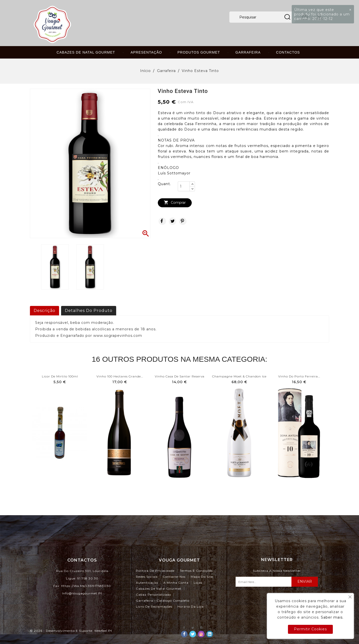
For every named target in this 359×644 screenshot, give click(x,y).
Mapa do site (202, 577)
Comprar (175, 203)
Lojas (198, 583)
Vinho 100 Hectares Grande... (120, 376)
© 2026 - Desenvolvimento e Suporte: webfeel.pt (71, 631)
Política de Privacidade (155, 571)
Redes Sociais (147, 577)
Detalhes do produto (89, 311)
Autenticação (147, 583)
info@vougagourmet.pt (82, 593)
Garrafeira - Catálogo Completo (163, 601)
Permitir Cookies (310, 629)
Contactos (288, 52)
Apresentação (146, 52)
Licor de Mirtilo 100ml (60, 376)
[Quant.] (184, 186)
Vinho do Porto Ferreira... (299, 376)
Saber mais (332, 617)
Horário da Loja (191, 607)
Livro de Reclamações (154, 607)
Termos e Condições (196, 571)
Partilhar (162, 221)
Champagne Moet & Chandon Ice (239, 376)
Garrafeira (248, 52)
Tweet (173, 221)
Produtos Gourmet (199, 52)
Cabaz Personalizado (153, 595)
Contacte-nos (174, 577)
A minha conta (176, 583)
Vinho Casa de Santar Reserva (180, 376)
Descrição (45, 311)
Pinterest (183, 221)
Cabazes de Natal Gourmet (86, 52)
